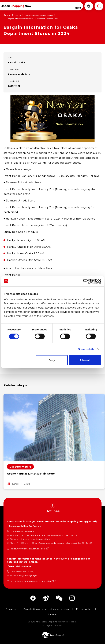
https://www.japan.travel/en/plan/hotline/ (31, 581)
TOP (9, 15)
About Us (11, 609)
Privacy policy (84, 609)
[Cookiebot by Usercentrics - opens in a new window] (86, 281)
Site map (53, 614)
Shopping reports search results (39, 15)
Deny (52, 360)
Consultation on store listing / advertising (46, 609)
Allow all (85, 360)
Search (18, 15)
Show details (86, 349)
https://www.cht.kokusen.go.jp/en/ (28, 549)
